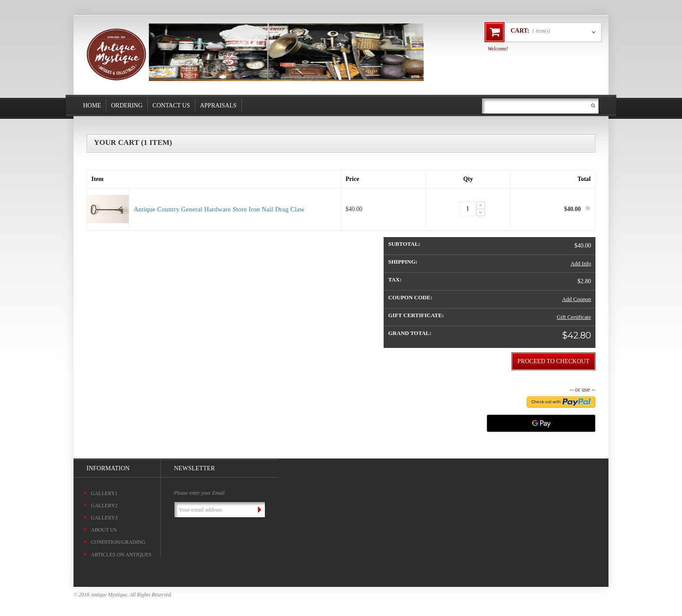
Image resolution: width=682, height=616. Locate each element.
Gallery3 (104, 518)
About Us (104, 530)
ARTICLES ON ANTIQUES (121, 555)
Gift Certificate (574, 317)
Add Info (581, 263)
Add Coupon (577, 299)
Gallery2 (104, 506)
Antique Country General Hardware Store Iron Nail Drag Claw (219, 209)
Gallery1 (104, 493)
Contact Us (171, 105)
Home (92, 105)
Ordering (127, 105)
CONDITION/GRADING (118, 542)
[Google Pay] (541, 423)
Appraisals (218, 105)
